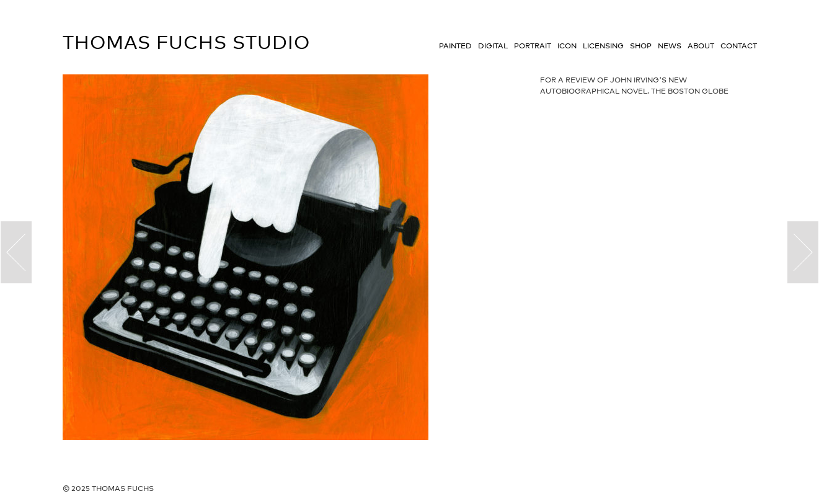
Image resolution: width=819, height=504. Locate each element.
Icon (567, 46)
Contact (739, 46)
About (701, 46)
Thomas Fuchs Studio (186, 42)
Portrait (533, 46)
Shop (641, 46)
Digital (493, 46)
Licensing (603, 46)
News (670, 46)
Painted (455, 46)
